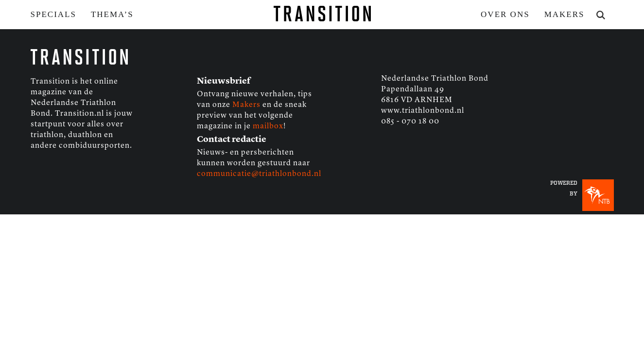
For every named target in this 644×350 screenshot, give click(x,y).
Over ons (505, 14)
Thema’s (112, 14)
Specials (53, 14)
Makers (565, 14)
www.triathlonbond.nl (423, 111)
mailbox (268, 126)
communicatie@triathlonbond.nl (259, 174)
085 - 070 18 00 (410, 122)
